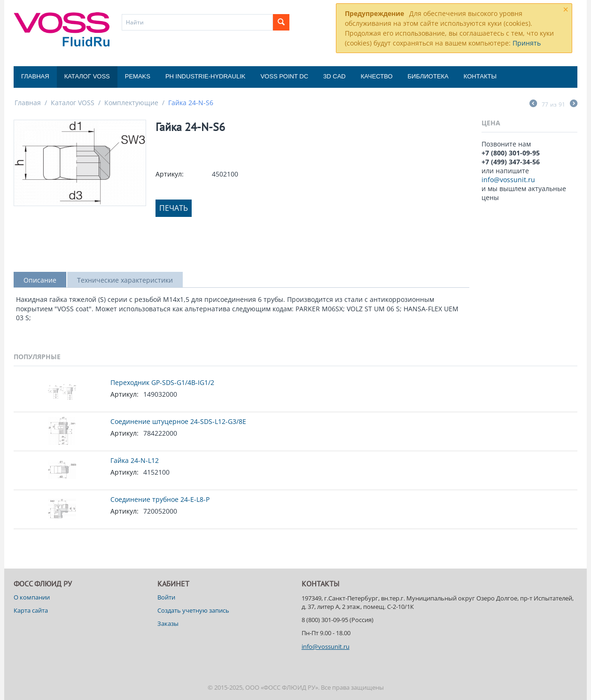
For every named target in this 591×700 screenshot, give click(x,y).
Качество (377, 76)
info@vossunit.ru (508, 180)
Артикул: (170, 174)
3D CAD (334, 76)
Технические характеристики (125, 280)
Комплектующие (131, 103)
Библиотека (428, 76)
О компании (32, 597)
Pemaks (138, 76)
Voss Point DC (284, 76)
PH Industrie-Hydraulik (205, 76)
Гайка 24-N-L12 (135, 460)
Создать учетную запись (193, 610)
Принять (527, 43)
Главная (35, 76)
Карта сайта (31, 610)
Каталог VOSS (87, 76)
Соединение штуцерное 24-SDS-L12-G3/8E (178, 421)
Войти (166, 597)
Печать (174, 208)
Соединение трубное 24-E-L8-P (160, 499)
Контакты (480, 76)
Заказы (168, 623)
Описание (40, 280)
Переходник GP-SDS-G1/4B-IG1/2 (162, 382)
